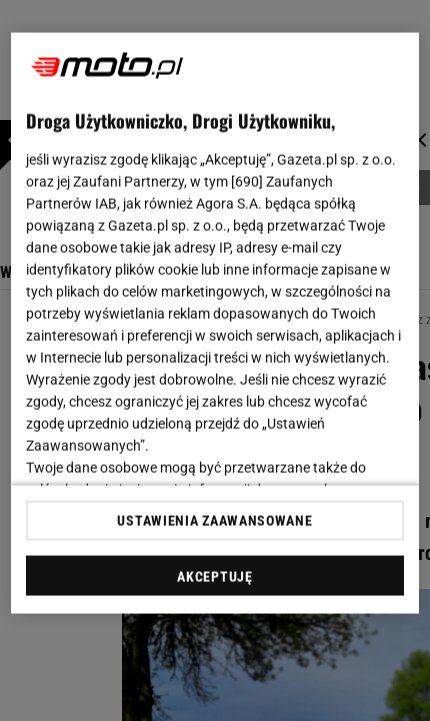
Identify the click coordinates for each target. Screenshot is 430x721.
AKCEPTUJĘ (214, 576)
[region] (215, 323)
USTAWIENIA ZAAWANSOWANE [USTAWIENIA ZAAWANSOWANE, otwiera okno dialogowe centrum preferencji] (214, 520)
